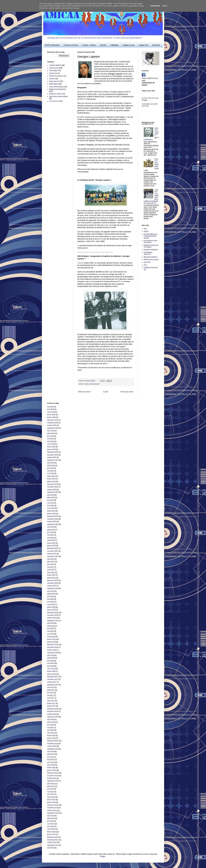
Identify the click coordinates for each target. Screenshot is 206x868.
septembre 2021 (53, 556)
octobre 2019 (52, 618)
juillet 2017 (51, 690)
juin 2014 (50, 789)
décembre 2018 (53, 645)
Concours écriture (71, 45)
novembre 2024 (53, 455)
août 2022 (51, 527)
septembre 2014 (53, 781)
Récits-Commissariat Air (92, 384)
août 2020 (51, 591)
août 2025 (51, 431)
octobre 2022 (52, 522)
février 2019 (51, 639)
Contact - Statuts (89, 45)
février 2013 (51, 832)
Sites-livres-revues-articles (58, 97)
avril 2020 (51, 602)
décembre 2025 (53, 420)
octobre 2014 (52, 778)
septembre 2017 (53, 685)
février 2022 (51, 543)
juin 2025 (50, 436)
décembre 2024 (53, 452)
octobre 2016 (52, 714)
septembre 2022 (53, 524)
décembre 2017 (53, 677)
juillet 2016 (51, 722)
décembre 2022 (53, 516)
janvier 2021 (51, 578)
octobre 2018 (52, 650)
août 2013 (51, 816)
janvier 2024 (51, 482)
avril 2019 (51, 634)
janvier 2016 (51, 738)
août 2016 (51, 719)
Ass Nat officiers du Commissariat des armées (150, 236)
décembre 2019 (53, 613)
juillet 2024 (51, 465)
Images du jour (129, 45)
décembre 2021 (53, 548)
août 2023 (51, 495)
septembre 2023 (53, 492)
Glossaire (156, 45)
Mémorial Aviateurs (150, 257)
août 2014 (51, 784)
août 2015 (51, 752)
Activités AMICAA (55, 65)
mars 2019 (51, 637)
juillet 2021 (51, 562)
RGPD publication (52, 45)
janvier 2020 (51, 610)
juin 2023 (50, 500)
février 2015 (51, 768)
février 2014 (51, 800)
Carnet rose (53, 73)
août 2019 (51, 623)
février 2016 (51, 736)
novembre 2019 (53, 615)
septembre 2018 (53, 653)
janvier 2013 (51, 834)
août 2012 (51, 848)
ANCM (146, 231)
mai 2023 (50, 503)
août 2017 (51, 687)
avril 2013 (51, 826)
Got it (165, 6)
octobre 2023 (52, 490)
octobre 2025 (52, 425)
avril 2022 (51, 538)
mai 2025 (50, 439)
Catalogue (114, 45)
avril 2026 (51, 409)
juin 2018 (50, 661)
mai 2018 (50, 663)
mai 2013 (50, 824)
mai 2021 (50, 567)
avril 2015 (51, 762)
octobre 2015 (52, 746)
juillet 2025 (51, 433)
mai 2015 (50, 760)
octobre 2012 (52, 842)
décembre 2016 (53, 709)
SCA (145, 265)
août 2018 (51, 655)
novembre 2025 (53, 423)
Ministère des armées (151, 260)
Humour (52, 79)
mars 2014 (51, 797)
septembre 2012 (53, 845)
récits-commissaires (56, 87)
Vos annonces (54, 101)
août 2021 (51, 559)
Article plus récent (84, 392)
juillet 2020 (51, 594)
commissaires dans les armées (150, 242)
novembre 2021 (53, 551)
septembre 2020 (53, 588)
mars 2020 (51, 605)
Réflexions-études (55, 94)
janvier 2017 (51, 706)
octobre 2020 (52, 586)
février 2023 (51, 511)
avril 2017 (51, 698)
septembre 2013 (53, 813)
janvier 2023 (51, 514)
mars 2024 (51, 476)
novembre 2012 (53, 840)
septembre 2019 (53, 621)
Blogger (103, 856)
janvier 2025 (51, 449)
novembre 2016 (53, 711)
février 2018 (51, 671)
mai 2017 (50, 695)
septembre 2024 (53, 460)
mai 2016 (50, 728)
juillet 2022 (51, 530)
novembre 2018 (53, 647)
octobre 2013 (52, 810)
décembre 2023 (53, 484)
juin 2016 (50, 725)
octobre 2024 (52, 457)
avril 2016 (51, 730)
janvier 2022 (51, 546)
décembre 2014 (53, 773)
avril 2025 (51, 441)
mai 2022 (50, 535)
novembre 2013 (53, 808)
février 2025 (51, 447)
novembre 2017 (53, 679)
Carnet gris (53, 71)
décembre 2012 (53, 837)
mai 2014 (50, 792)
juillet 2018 (51, 658)
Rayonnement (54, 81)
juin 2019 (50, 629)
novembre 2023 (53, 487)
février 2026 (51, 415)
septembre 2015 (53, 749)
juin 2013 (50, 821)
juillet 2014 (51, 786)
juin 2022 (50, 532)
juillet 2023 (51, 498)
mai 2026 (50, 407)
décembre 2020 (53, 580)
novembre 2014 (53, 776)
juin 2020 (50, 596)
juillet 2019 (51, 626)
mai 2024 (50, 471)
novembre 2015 (53, 744)
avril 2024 (51, 473)
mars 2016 (51, 733)
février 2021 (51, 575)
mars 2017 (51, 701)
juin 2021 (50, 564)
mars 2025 (51, 444)
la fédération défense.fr (148, 253)
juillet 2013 (51, 818)
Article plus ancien (127, 392)
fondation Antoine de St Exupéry (151, 246)
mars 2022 (51, 540)
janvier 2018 (51, 674)
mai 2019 (50, 631)
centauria (146, 854)
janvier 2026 (51, 417)
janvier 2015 (51, 770)
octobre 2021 (52, 554)
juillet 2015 (51, 754)
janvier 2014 (51, 802)
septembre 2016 (53, 717)
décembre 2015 (53, 741)
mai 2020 (50, 599)
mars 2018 (51, 669)
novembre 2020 (53, 583)
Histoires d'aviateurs (151, 250)
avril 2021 (51, 570)
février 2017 (51, 703)
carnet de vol (54, 68)
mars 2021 (51, 572)
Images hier (143, 45)
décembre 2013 (53, 805)
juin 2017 (50, 693)
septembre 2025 (53, 428)
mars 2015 (51, 765)
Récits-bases (54, 84)
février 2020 (51, 607)
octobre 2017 (52, 682)
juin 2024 (50, 468)
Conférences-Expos (56, 76)
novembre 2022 (53, 519)
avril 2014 (51, 794)
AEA (145, 229)
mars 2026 (51, 412)
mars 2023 (51, 508)
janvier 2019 (51, 642)
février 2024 (51, 479)
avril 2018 (51, 666)
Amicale (103, 45)
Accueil (106, 392)
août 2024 (51, 463)
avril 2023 (51, 506)
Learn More (155, 6)
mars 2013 (51, 829)
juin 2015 (50, 757)
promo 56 (147, 262)
